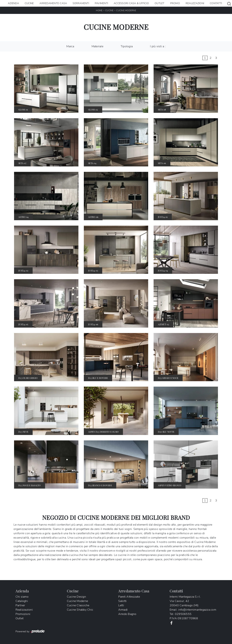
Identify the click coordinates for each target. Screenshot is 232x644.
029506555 (183, 614)
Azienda (13, 3)
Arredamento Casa (53, 3)
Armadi (123, 610)
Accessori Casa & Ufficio (131, 3)
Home (99, 10)
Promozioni (23, 614)
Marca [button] (70, 46)
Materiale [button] (97, 46)
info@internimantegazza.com (197, 610)
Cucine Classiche (78, 605)
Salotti (122, 601)
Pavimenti (101, 3)
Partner (20, 605)
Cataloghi (22, 601)
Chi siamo (22, 597)
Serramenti (81, 3)
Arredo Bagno (127, 614)
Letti (121, 605)
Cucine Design (76, 597)
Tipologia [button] (127, 46)
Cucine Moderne (126, 10)
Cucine (29, 3)
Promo (175, 3)
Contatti (216, 3)
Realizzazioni (195, 3)
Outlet (160, 3)
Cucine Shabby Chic (80, 610)
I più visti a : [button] (158, 46)
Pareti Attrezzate (129, 597)
